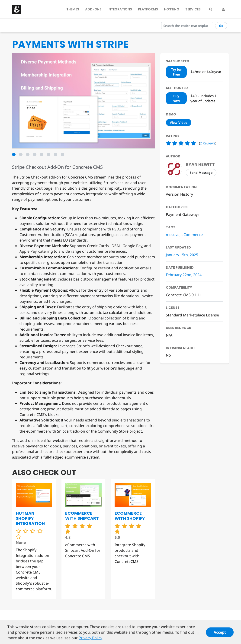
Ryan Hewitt (200, 164)
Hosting (172, 9)
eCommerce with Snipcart (82, 516)
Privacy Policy (74, 622)
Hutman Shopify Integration (30, 518)
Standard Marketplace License (192, 315)
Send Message (201, 173)
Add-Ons (93, 9)
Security (19, 622)
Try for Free (176, 72)
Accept (220, 634)
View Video (179, 123)
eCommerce (192, 235)
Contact (99, 622)
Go (221, 26)
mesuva (173, 235)
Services (193, 9)
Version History (179, 194)
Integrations (120, 9)
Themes (73, 9)
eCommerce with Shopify (130, 516)
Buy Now (176, 98)
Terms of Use (44, 622)
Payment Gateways (183, 214)
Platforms (148, 9)
